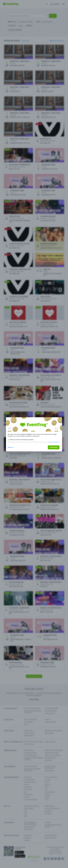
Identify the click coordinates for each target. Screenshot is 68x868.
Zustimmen (54, 447)
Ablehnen (11, 447)
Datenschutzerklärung (54, 442)
